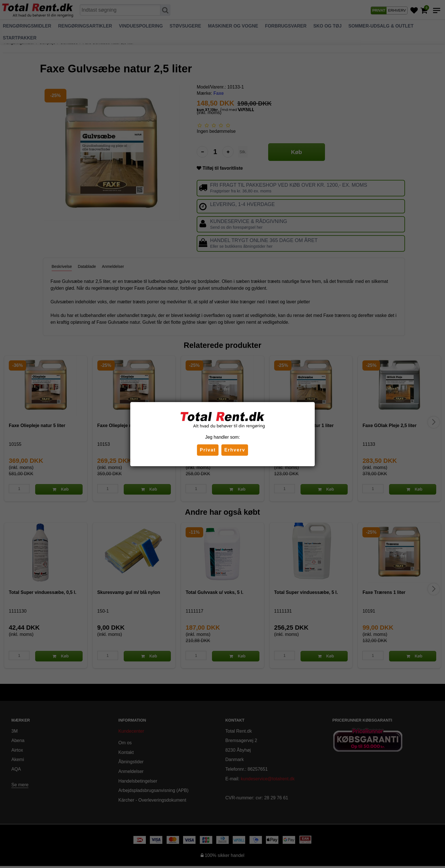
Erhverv (235, 450)
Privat (208, 450)
